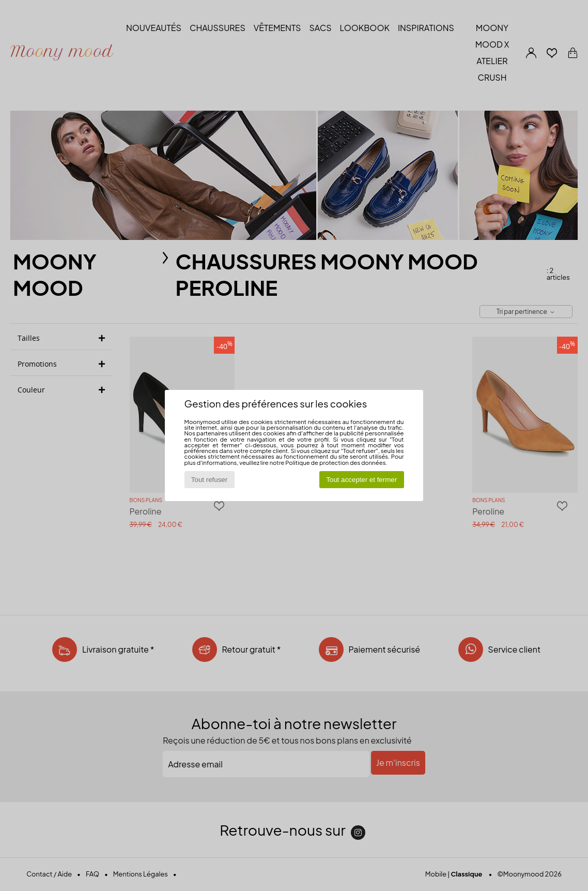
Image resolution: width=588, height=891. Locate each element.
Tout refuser (209, 480)
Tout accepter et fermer (361, 480)
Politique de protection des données (335, 462)
